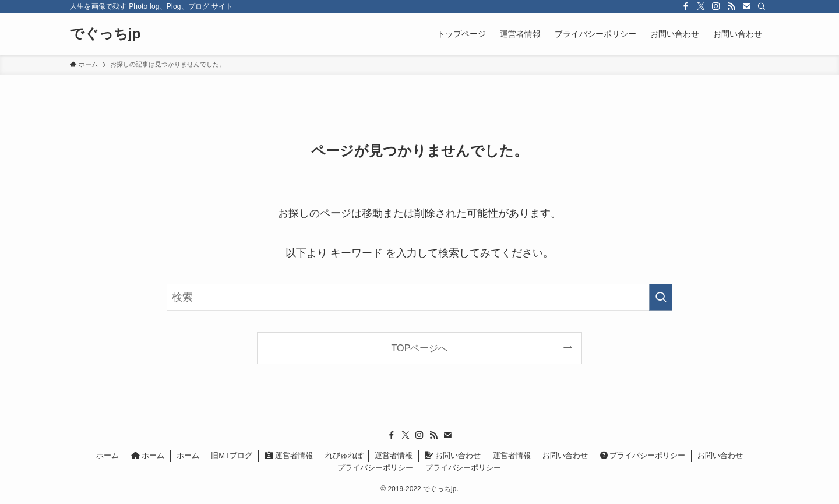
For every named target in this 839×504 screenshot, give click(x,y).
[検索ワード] (419, 297)
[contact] (746, 6)
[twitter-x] (701, 6)
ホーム (107, 455)
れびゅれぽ (344, 455)
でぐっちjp (105, 34)
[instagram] (716, 6)
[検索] (762, 6)
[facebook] (686, 6)
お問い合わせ (453, 455)
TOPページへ (420, 348)
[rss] (731, 6)
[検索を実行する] (661, 297)
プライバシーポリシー (643, 455)
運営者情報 (289, 455)
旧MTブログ (232, 455)
